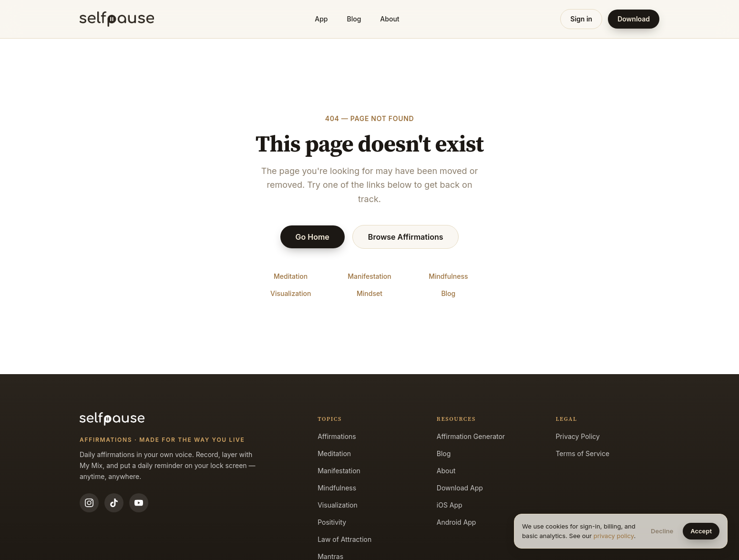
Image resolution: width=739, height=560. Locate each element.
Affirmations (337, 436)
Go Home (313, 237)
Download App (460, 488)
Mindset (369, 293)
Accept (701, 531)
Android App (457, 522)
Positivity (332, 522)
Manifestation (369, 276)
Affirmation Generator (471, 436)
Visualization (291, 293)
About (390, 19)
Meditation (291, 276)
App (321, 19)
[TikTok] (114, 503)
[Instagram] (89, 503)
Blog (354, 19)
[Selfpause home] (117, 19)
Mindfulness (448, 276)
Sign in (581, 19)
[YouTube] (139, 503)
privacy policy (614, 536)
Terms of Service (582, 453)
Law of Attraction (344, 539)
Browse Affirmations (406, 237)
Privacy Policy (578, 436)
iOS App (450, 505)
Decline (662, 531)
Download (634, 19)
